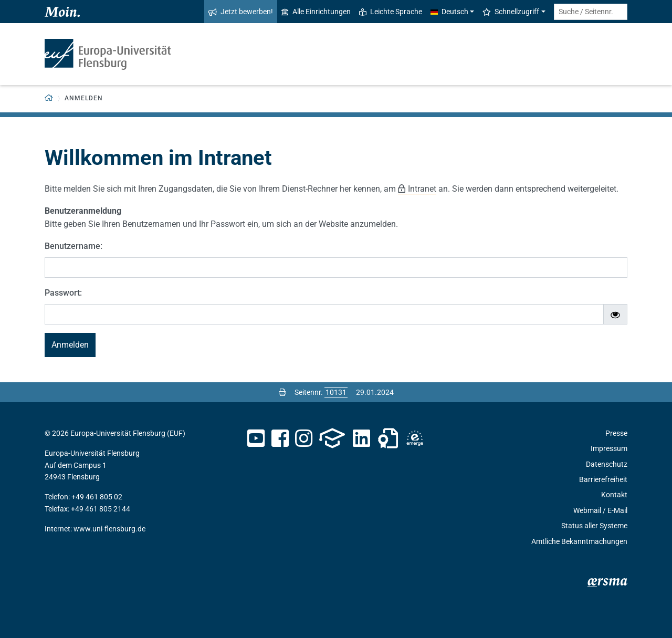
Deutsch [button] (449, 12)
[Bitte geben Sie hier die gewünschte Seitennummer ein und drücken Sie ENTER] (336, 392)
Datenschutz (607, 464)
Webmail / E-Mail (600, 510)
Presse (616, 433)
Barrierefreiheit (603, 479)
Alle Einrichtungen (316, 12)
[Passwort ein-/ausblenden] (615, 315)
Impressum (609, 448)
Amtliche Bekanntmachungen (579, 541)
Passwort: (63, 293)
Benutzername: (73, 246)
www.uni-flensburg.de (109, 529)
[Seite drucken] (282, 392)
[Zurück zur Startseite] (49, 98)
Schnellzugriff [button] (511, 12)
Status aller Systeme (594, 526)
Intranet (422, 189)
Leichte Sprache (391, 12)
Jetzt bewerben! (241, 12)
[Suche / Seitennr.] (591, 12)
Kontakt (614, 495)
